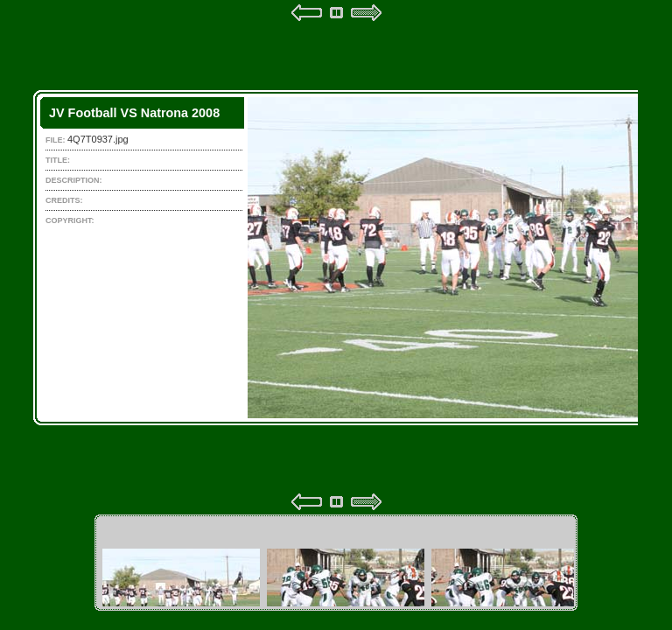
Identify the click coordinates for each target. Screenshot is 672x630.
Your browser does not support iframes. (336, 257)
